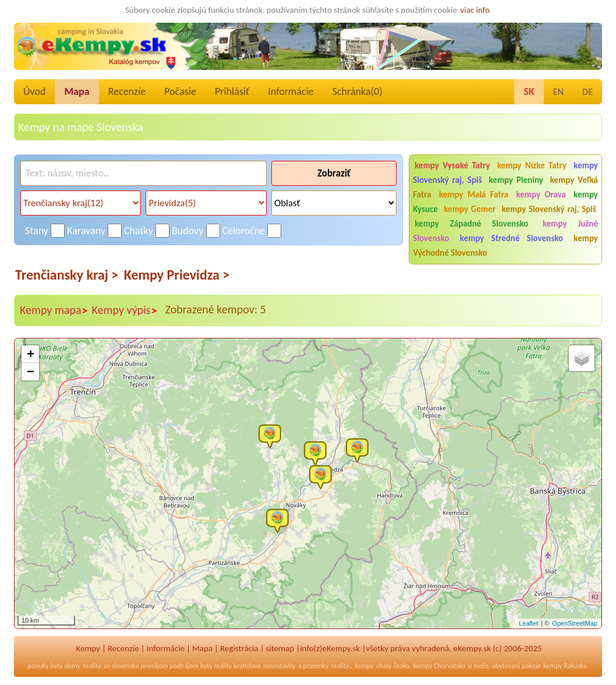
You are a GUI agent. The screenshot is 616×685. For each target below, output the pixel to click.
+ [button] (31, 355)
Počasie (180, 91)
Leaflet (528, 623)
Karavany (86, 231)
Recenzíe (127, 91)
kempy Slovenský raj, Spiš (549, 209)
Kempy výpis (125, 310)
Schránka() (357, 91)
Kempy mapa (54, 310)
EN (558, 92)
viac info (475, 10)
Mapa (77, 91)
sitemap (280, 648)
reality (92, 666)
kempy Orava (541, 195)
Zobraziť (334, 173)
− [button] (31, 372)
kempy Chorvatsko (439, 666)
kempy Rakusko (565, 666)
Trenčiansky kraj (67, 275)
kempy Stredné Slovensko (511, 238)
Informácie (291, 91)
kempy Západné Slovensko (471, 224)
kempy (364, 666)
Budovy (188, 231)
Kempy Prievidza (177, 275)
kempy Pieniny (516, 180)
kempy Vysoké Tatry (452, 165)
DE (587, 92)
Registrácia (239, 648)
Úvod (34, 91)
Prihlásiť (232, 91)
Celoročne (244, 231)
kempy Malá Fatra (474, 195)
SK (529, 91)
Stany (37, 231)
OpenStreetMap (575, 623)
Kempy (88, 648)
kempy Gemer (470, 209)
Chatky (139, 231)
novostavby (279, 666)
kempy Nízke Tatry (532, 165)
